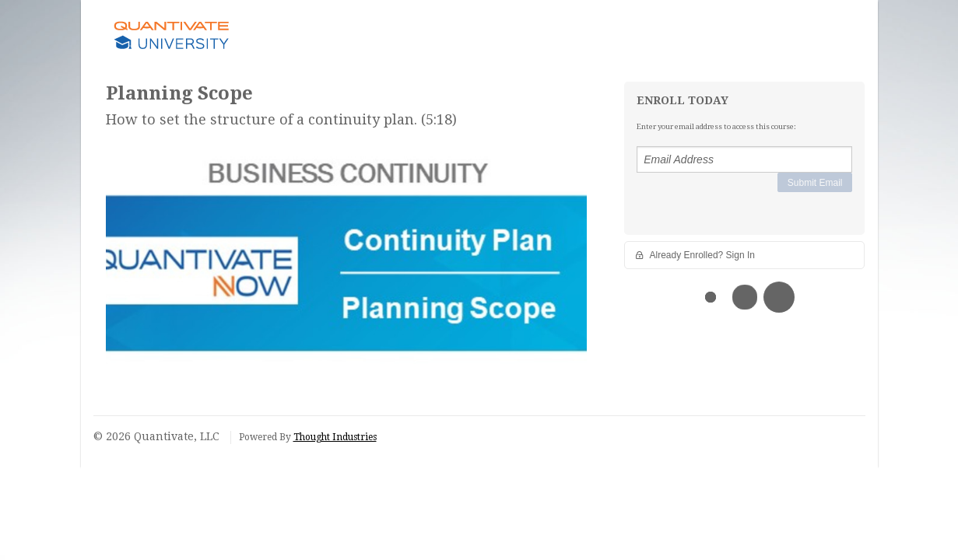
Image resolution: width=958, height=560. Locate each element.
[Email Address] (744, 159)
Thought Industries (335, 437)
